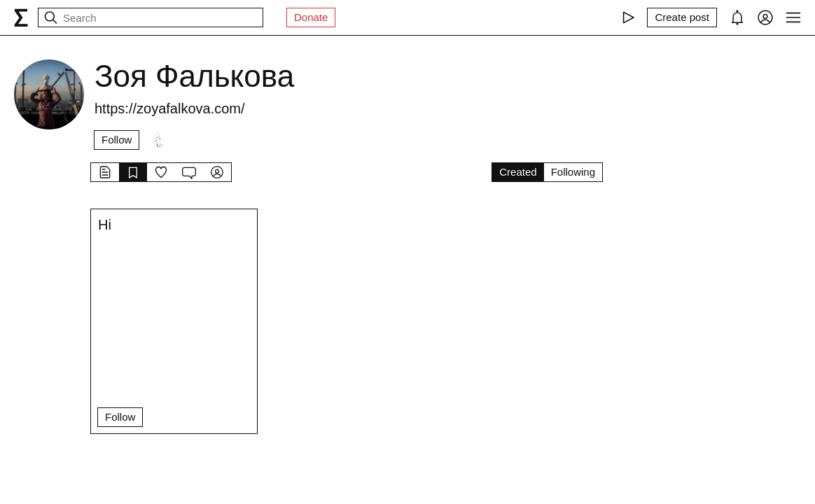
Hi (105, 225)
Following (573, 172)
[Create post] (682, 17)
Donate (311, 17)
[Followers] (158, 140)
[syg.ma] (21, 17)
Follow (117, 140)
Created (518, 172)
